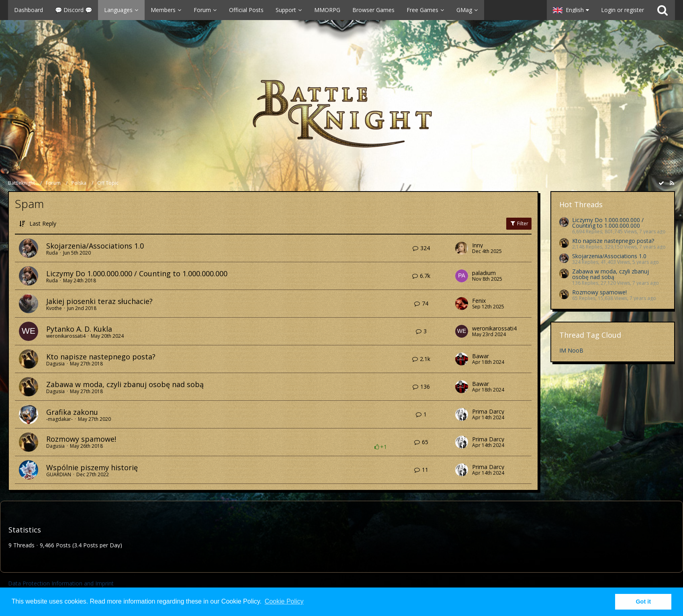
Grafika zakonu (72, 412)
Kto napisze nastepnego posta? (101, 357)
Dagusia (55, 364)
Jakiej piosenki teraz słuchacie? (99, 301)
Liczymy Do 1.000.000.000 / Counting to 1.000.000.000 (137, 273)
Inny (477, 245)
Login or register (623, 10)
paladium (484, 273)
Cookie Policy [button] (284, 601)
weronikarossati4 (66, 336)
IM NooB (571, 350)
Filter (519, 223)
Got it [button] (643, 602)
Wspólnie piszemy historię (92, 467)
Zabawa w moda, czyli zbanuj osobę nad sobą (125, 384)
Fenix (479, 301)
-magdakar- (59, 419)
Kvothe (54, 308)
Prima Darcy (488, 412)
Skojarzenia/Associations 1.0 (95, 246)
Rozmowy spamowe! (81, 439)
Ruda (52, 253)
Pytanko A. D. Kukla (79, 329)
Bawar (481, 356)
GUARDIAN (59, 474)
